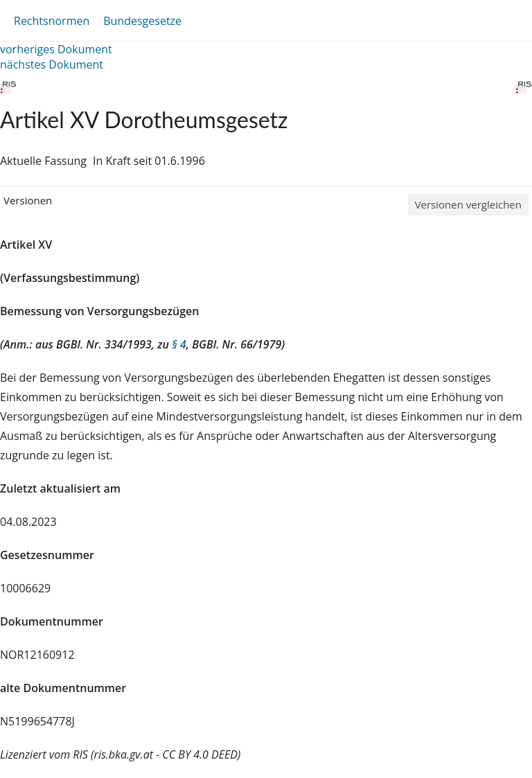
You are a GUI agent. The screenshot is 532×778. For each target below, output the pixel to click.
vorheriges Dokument (56, 49)
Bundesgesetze (142, 21)
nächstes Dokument (52, 64)
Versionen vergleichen (468, 204)
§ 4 (179, 344)
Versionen (28, 200)
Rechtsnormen (52, 21)
